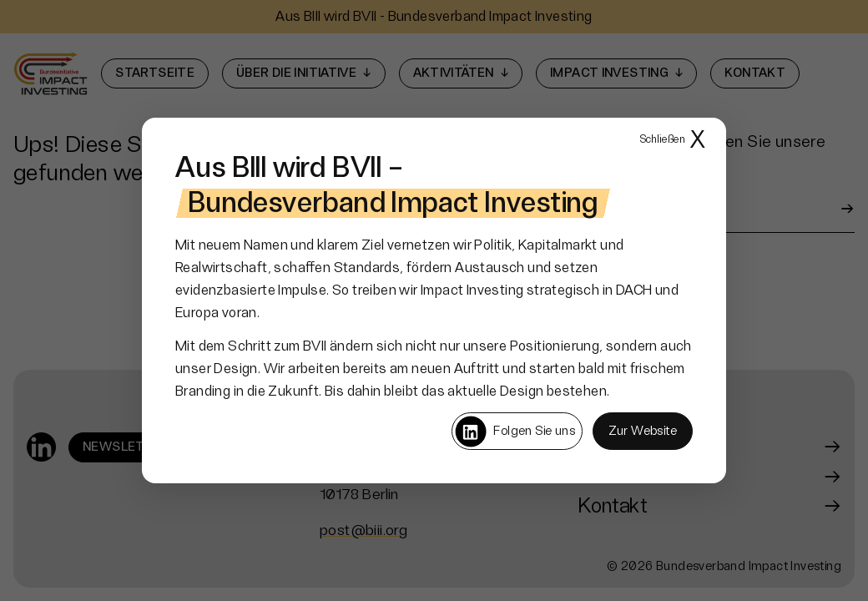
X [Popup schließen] (673, 141)
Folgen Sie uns (515, 432)
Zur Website (643, 431)
